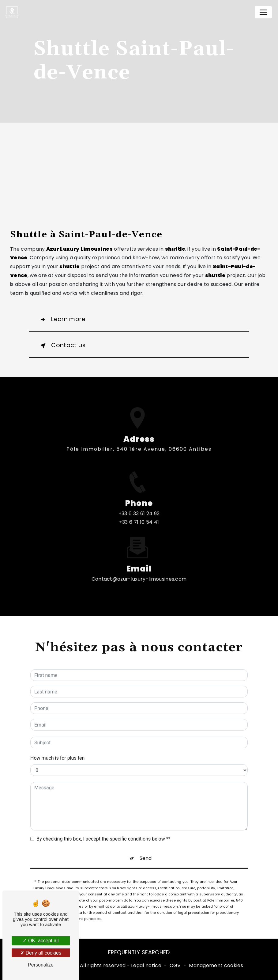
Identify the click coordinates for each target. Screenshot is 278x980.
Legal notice (146, 965)
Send (146, 852)
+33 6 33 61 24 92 (139, 520)
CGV (175, 965)
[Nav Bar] (263, 12)
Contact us (62, 346)
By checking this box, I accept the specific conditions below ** (103, 833)
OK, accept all (41, 941)
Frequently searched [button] (139, 952)
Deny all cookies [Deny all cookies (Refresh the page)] (41, 953)
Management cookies (216, 965)
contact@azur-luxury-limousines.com (139, 573)
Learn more (62, 320)
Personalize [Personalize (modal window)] (41, 965)
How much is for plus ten (57, 752)
